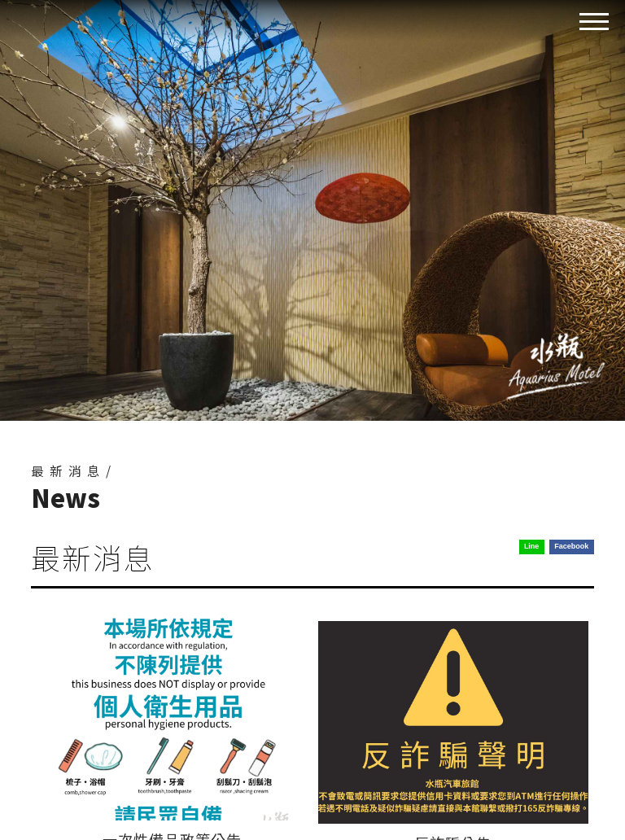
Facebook (571, 546)
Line (532, 546)
